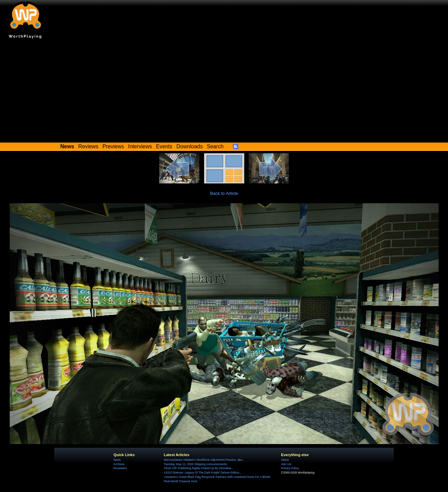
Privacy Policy (290, 468)
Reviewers (120, 468)
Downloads (190, 146)
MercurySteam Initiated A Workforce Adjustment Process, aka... (204, 460)
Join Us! (286, 464)
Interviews (140, 146)
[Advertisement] (224, 92)
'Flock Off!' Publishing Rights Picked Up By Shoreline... (199, 468)
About (285, 460)
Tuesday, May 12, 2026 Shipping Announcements (195, 464)
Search (215, 146)
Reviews (88, 146)
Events (164, 146)
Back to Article (224, 193)
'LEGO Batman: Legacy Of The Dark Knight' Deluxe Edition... (203, 473)
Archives (119, 464)
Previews (113, 146)
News (117, 460)
